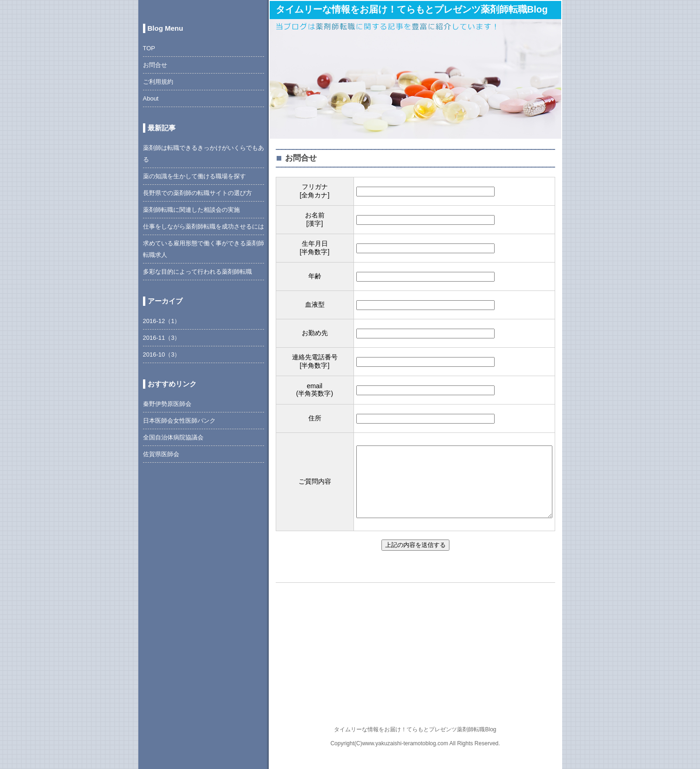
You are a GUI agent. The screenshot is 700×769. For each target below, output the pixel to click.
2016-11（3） (162, 338)
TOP (149, 48)
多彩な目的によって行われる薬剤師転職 (197, 272)
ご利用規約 (158, 82)
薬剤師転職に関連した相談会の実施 (191, 210)
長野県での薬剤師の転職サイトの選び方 (197, 193)
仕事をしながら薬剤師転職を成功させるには (204, 226)
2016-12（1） (162, 321)
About (151, 98)
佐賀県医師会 (161, 454)
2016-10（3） (162, 354)
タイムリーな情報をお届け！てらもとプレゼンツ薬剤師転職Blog (412, 9)
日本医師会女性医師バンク (179, 421)
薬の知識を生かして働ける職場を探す (194, 176)
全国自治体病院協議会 (173, 437)
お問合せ (155, 65)
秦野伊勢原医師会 (167, 404)
